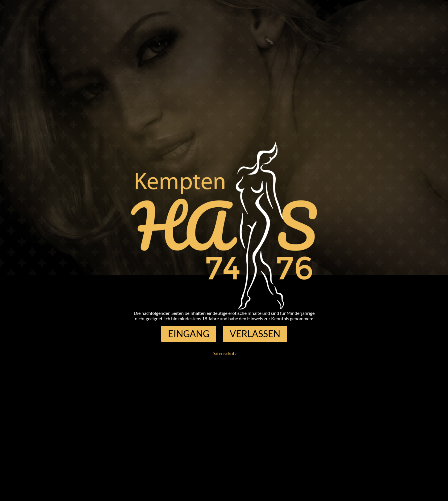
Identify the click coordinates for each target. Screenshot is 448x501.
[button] (189, 334)
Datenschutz (224, 353)
